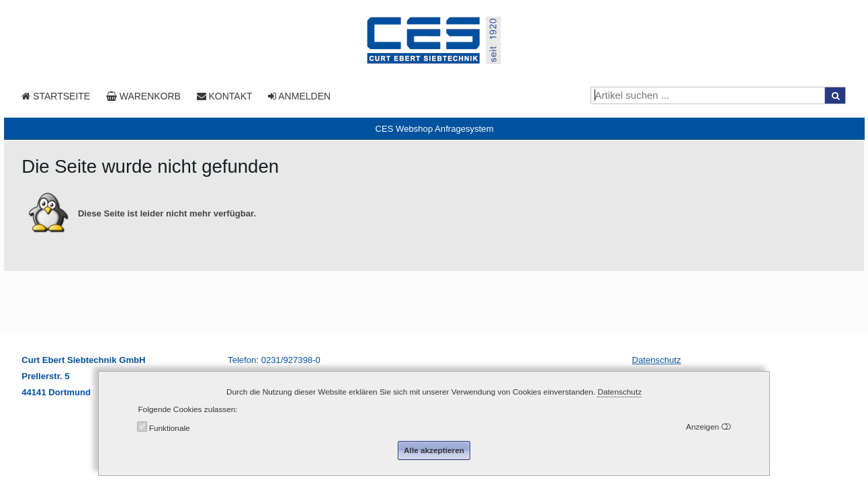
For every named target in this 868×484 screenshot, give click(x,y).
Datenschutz (657, 360)
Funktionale (170, 428)
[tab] (434, 129)
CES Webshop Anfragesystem (434, 129)
